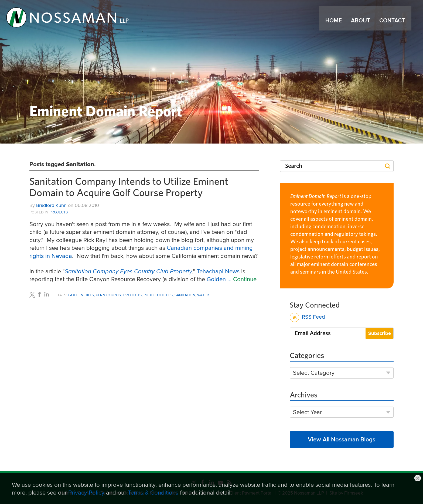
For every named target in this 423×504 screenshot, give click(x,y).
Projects (59, 212)
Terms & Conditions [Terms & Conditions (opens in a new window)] (153, 492)
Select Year (307, 412)
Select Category (314, 373)
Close (418, 478)
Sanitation (185, 295)
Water (203, 295)
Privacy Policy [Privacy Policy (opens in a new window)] (86, 492)
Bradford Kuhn (51, 205)
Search (294, 166)
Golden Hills (81, 295)
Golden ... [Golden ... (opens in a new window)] (220, 279)
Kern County (109, 295)
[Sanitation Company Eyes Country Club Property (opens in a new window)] (128, 271)
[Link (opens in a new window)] (75, 19)
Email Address (313, 333)
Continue (245, 279)
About (362, 24)
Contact (394, 24)
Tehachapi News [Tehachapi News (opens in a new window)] (219, 271)
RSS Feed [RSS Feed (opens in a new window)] (307, 318)
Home (335, 24)
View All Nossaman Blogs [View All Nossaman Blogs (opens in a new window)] (342, 439)
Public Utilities (158, 295)
